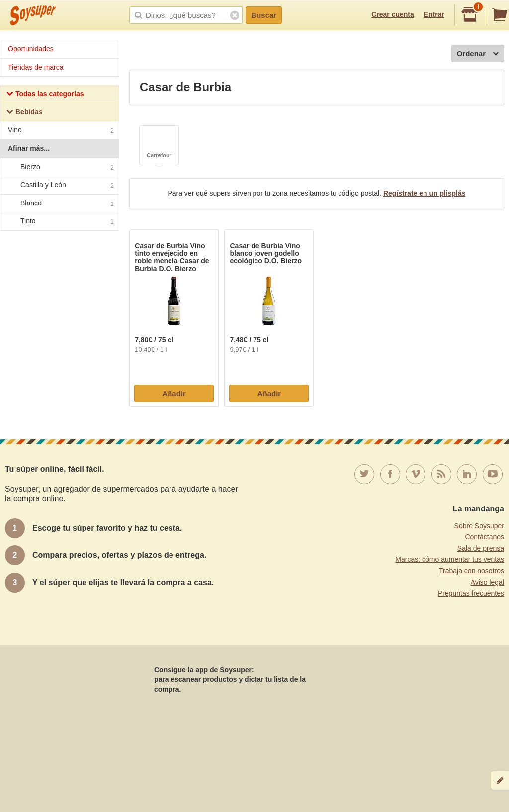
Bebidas (24, 113)
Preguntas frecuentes (471, 593)
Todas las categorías (45, 95)
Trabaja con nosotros (471, 571)
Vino (61, 131)
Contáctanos (484, 537)
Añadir (174, 393)
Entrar (434, 14)
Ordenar (478, 54)
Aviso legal (487, 582)
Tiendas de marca (36, 67)
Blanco (59, 203)
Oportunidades (31, 49)
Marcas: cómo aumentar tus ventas (450, 559)
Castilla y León (59, 185)
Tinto (59, 222)
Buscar (264, 15)
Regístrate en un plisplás (424, 193)
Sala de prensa (481, 548)
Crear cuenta (393, 14)
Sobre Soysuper (479, 526)
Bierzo (59, 167)
